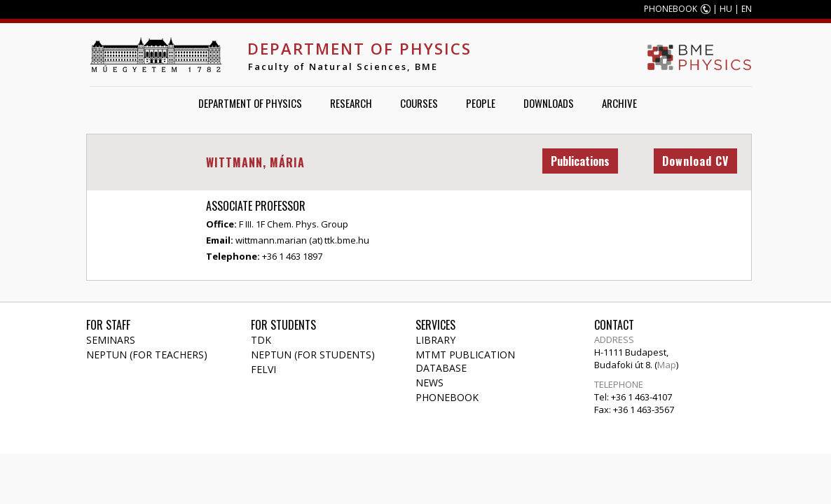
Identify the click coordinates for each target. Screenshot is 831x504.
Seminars (111, 340)
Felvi (263, 369)
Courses (419, 103)
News (430, 383)
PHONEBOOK (671, 9)
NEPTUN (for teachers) (147, 355)
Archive (619, 103)
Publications (580, 161)
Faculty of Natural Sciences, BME (343, 66)
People (481, 103)
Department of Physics (359, 48)
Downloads (549, 103)
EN (747, 9)
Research (351, 103)
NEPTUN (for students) (313, 355)
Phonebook (447, 397)
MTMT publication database (465, 361)
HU (726, 9)
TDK (261, 340)
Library (435, 340)
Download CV (695, 161)
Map (667, 365)
